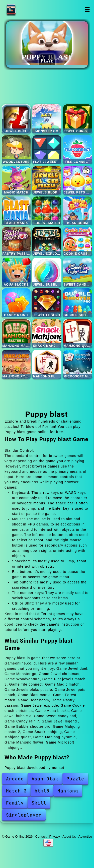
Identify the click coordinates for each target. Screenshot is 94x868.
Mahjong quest (78, 334)
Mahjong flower (47, 364)
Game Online (27, 9)
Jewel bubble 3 (47, 272)
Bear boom (78, 211)
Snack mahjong (47, 334)
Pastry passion (16, 242)
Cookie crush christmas (78, 242)
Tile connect (78, 150)
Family (15, 803)
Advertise (85, 837)
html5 (42, 791)
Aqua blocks (16, 272)
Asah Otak (45, 779)
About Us (69, 837)
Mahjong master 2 (16, 334)
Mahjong (68, 791)
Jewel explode (47, 242)
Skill (39, 803)
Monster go (47, 119)
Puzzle (75, 779)
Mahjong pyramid (16, 364)
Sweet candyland (78, 272)
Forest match (47, 211)
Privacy (55, 837)
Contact (41, 837)
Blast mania (16, 211)
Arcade (15, 779)
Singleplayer (24, 815)
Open (87, 9)
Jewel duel (16, 119)
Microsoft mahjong (78, 364)
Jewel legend (47, 303)
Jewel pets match (78, 180)
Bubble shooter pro (78, 303)
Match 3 (16, 791)
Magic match (16, 180)
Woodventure (16, 150)
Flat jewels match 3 (47, 150)
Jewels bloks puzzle (47, 180)
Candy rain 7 (16, 303)
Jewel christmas (78, 119)
